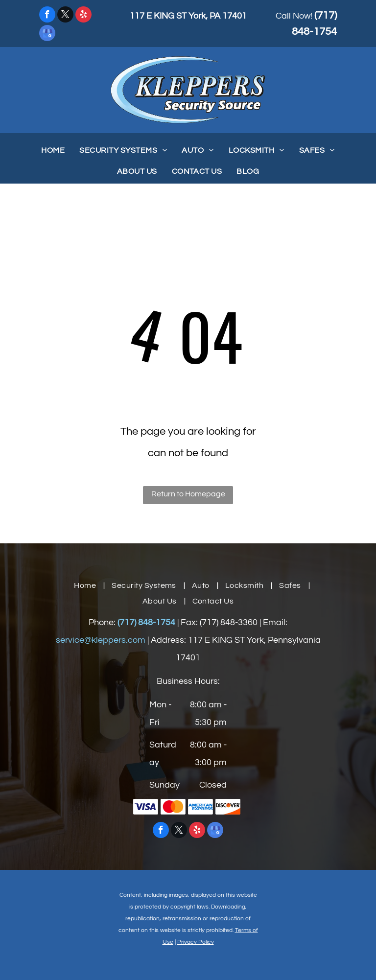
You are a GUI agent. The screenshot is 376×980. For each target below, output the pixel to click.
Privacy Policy (196, 942)
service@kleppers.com (101, 640)
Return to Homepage (188, 494)
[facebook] (47, 16)
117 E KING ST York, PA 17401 (188, 16)
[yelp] (83, 16)
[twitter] (65, 16)
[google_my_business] (47, 34)
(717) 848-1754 (146, 622)
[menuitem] (53, 150)
